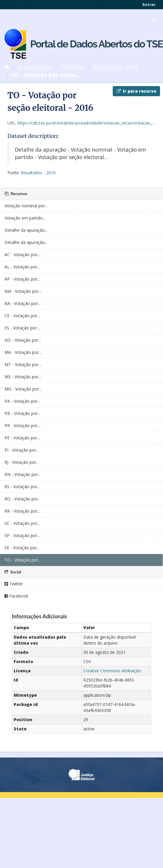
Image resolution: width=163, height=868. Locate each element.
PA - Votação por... (22, 401)
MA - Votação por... (23, 352)
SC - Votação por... (22, 523)
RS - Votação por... (22, 487)
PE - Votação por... (22, 438)
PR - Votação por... (22, 426)
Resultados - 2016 (116, 67)
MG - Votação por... (23, 389)
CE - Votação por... (22, 316)
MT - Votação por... (23, 364)
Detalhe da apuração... (26, 230)
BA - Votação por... (22, 303)
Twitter (14, 584)
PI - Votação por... (22, 450)
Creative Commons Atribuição (112, 671)
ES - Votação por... (22, 328)
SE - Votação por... (22, 548)
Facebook (16, 596)
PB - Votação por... (22, 413)
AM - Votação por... (23, 291)
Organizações (35, 67)
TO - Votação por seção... (46, 75)
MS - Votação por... (23, 377)
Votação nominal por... (26, 206)
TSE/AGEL (73, 67)
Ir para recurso (136, 91)
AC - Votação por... (22, 255)
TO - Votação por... (23, 560)
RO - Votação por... (23, 499)
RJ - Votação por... (22, 462)
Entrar (149, 4)
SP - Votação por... (22, 535)
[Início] (7, 67)
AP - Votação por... (22, 279)
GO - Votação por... (23, 340)
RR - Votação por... (22, 511)
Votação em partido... (25, 218)
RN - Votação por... (23, 474)
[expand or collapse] (153, 21)
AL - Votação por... (22, 267)
